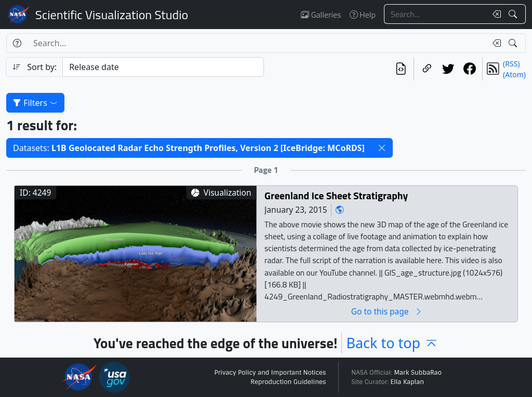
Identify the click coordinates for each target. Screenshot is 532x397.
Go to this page (387, 311)
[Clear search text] (495, 14)
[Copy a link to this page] (427, 69)
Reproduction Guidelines (288, 382)
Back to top (392, 343)
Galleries (321, 15)
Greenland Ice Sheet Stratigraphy (336, 195)
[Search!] (514, 14)
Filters (35, 103)
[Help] (17, 43)
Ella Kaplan (408, 382)
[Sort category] (163, 67)
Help (363, 15)
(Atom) (514, 74)
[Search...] (435, 14)
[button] (382, 148)
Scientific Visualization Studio (112, 15)
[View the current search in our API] (401, 69)
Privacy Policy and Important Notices (270, 373)
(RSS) (511, 64)
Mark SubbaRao (418, 373)
